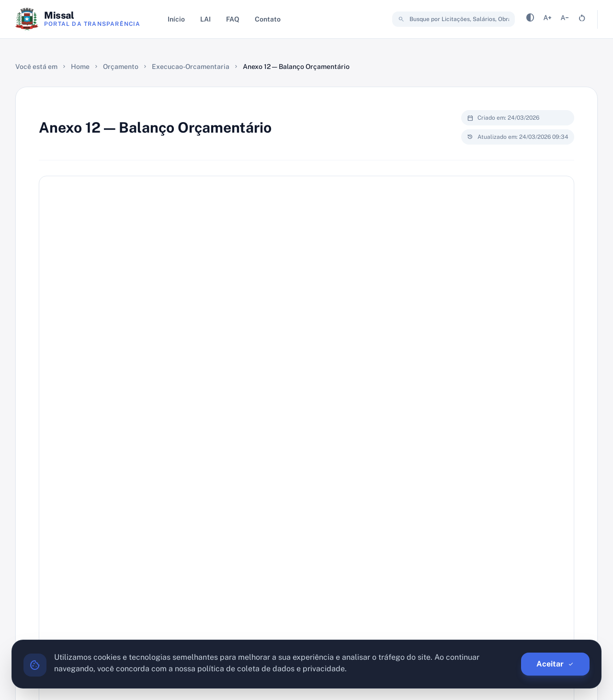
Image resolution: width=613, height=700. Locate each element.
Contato (268, 19)
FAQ (233, 19)
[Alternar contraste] (530, 19)
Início (176, 19)
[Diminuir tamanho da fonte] (565, 19)
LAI (205, 19)
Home (80, 67)
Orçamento (121, 67)
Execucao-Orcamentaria (191, 67)
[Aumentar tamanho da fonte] (547, 19)
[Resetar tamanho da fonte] (582, 19)
